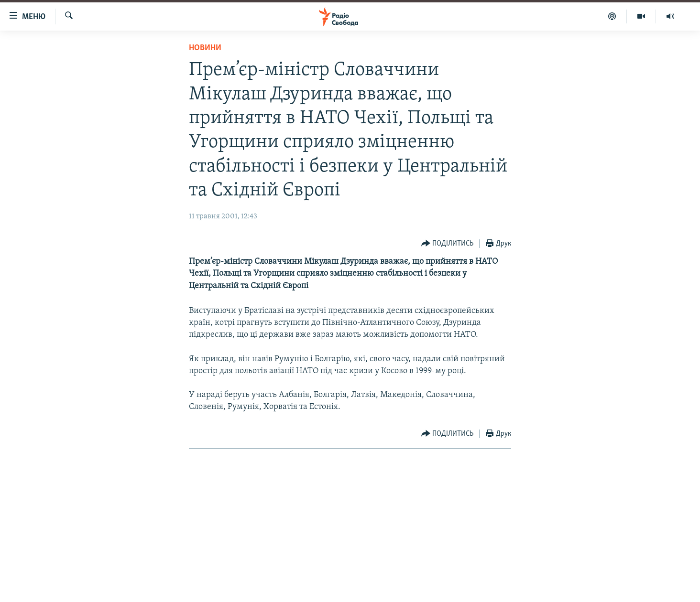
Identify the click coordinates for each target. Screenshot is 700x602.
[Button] (448, 244)
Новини (205, 48)
